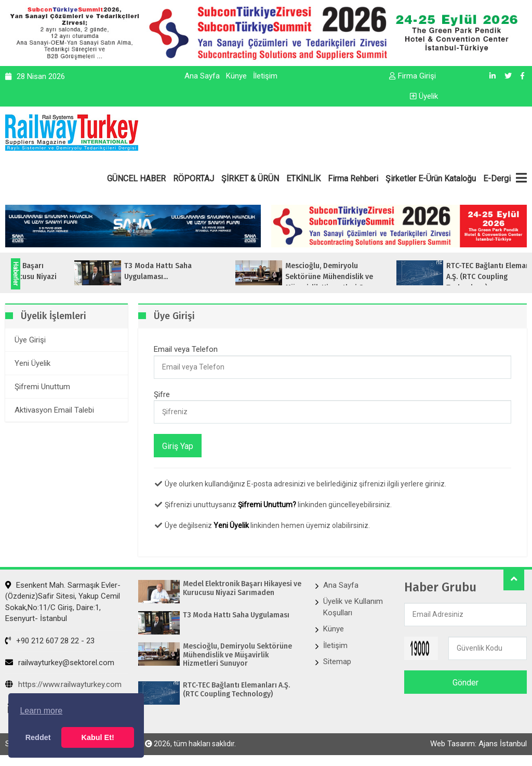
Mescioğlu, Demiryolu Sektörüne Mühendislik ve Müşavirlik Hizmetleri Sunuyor (238, 655)
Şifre (162, 394)
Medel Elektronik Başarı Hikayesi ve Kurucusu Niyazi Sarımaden (243, 589)
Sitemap (337, 662)
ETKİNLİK (303, 179)
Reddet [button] (38, 737)
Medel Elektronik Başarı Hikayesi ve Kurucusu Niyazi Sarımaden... (70, 277)
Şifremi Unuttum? (267, 505)
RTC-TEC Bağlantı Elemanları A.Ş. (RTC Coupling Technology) (237, 690)
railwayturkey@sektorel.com (60, 663)
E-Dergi (497, 179)
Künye (236, 76)
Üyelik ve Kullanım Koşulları (353, 607)
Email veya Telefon (186, 349)
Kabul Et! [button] (98, 737)
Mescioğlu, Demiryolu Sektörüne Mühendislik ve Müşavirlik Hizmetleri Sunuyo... (397, 277)
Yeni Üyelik (231, 525)
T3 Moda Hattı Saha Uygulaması (237, 615)
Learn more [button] (41, 711)
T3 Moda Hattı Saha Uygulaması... (218, 271)
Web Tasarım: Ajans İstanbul (478, 744)
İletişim (265, 76)
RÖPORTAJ (194, 179)
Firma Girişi (413, 76)
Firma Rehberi (353, 179)
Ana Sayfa (202, 76)
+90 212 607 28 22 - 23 (50, 641)
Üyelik (424, 96)
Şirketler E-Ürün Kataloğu (431, 179)
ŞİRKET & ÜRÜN (250, 179)
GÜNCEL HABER (136, 179)
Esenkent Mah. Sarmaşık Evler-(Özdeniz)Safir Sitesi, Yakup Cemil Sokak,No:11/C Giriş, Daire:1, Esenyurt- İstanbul (63, 602)
